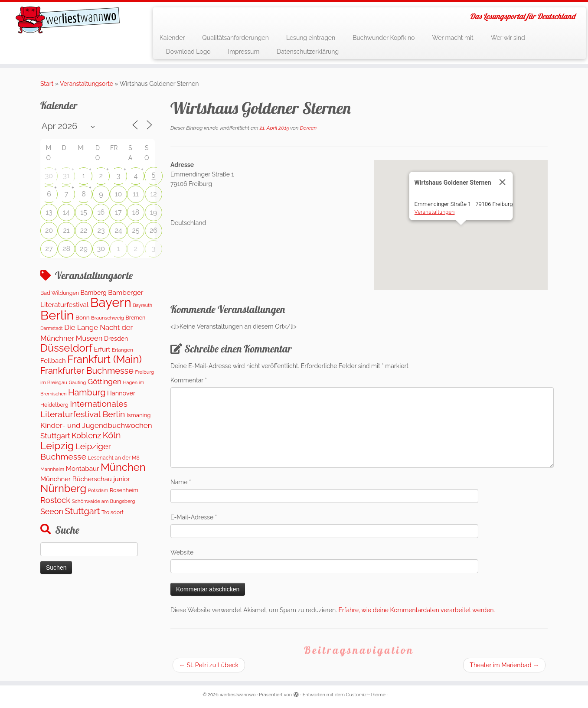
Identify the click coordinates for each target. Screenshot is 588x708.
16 (101, 212)
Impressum (244, 52)
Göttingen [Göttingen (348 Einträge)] (105, 382)
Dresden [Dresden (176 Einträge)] (116, 339)
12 (153, 194)
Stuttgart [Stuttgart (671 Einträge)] (83, 511)
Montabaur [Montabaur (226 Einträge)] (83, 469)
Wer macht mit (452, 38)
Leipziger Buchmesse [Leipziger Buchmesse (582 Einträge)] (76, 451)
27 (49, 249)
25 (136, 230)
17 (118, 212)
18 (136, 212)
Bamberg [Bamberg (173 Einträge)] (94, 293)
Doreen (309, 128)
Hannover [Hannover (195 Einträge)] (121, 393)
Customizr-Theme (366, 695)
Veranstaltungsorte (87, 84)
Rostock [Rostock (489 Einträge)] (55, 500)
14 (66, 212)
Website (182, 552)
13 (49, 212)
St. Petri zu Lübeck (209, 665)
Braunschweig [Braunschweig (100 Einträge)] (108, 318)
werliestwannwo (238, 695)
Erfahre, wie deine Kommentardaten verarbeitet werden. (416, 610)
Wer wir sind (508, 38)
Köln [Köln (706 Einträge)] (112, 435)
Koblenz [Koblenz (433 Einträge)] (86, 436)
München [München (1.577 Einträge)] (123, 467)
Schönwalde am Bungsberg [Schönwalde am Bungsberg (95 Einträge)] (104, 501)
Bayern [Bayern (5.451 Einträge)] (111, 302)
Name (181, 482)
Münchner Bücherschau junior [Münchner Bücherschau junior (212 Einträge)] (85, 479)
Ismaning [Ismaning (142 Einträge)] (139, 415)
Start (47, 84)
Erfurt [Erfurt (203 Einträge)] (102, 349)
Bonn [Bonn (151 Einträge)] (83, 317)
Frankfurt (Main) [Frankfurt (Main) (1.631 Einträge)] (105, 359)
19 (154, 212)
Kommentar (189, 380)
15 (84, 212)
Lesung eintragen (311, 38)
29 (84, 249)
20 (49, 230)
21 (66, 230)
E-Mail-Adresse (194, 517)
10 (119, 194)
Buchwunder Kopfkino (384, 38)
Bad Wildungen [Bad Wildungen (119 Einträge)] (60, 293)
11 (136, 194)
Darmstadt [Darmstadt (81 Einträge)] (52, 328)
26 (154, 230)
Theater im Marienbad (504, 665)
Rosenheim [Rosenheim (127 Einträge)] (124, 490)
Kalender (172, 38)
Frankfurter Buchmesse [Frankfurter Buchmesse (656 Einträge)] (87, 371)
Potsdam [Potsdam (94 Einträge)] (98, 490)
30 (49, 176)
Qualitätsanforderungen (235, 38)
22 (84, 230)
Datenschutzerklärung (308, 52)
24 (118, 230)
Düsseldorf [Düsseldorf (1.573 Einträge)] (66, 348)
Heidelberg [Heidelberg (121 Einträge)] (54, 405)
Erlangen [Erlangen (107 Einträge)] (122, 350)
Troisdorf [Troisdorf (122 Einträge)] (113, 512)
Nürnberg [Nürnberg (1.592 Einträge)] (63, 489)
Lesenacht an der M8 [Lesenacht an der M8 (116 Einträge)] (113, 458)
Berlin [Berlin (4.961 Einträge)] (57, 315)
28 (66, 249)
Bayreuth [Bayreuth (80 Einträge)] (142, 305)
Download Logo (188, 52)
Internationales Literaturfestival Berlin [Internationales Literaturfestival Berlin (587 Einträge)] (84, 409)
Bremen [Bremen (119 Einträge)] (136, 318)
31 (66, 176)
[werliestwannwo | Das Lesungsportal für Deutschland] (68, 20)
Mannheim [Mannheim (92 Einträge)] (52, 469)
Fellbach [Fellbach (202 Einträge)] (53, 361)
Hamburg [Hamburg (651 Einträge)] (87, 392)
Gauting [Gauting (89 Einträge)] (77, 383)
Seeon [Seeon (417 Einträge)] (52, 511)
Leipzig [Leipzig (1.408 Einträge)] (57, 445)
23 (101, 230)
